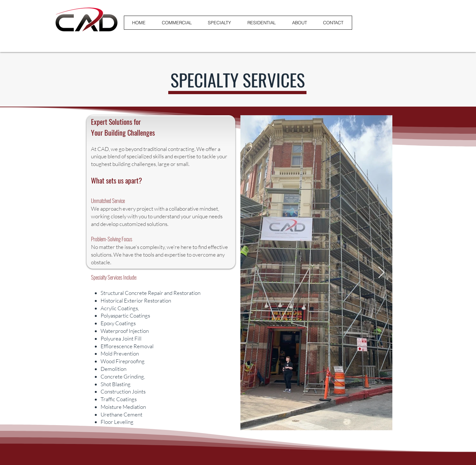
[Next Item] (381, 273)
